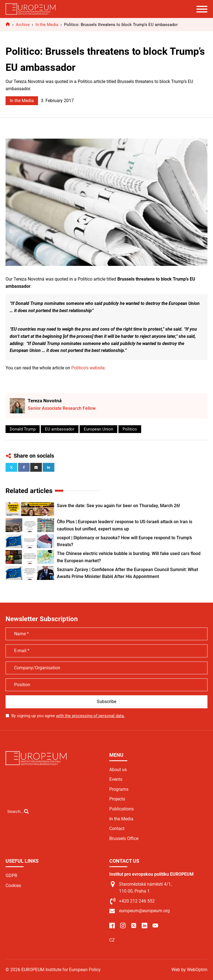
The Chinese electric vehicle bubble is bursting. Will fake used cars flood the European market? (129, 557)
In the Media (22, 101)
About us (118, 770)
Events (116, 779)
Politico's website (88, 368)
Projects (117, 799)
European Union (98, 429)
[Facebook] (24, 467)
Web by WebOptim (189, 970)
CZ (112, 940)
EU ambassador (60, 429)
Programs (119, 789)
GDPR (11, 876)
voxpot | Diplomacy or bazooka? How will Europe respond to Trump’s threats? (124, 541)
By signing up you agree (68, 716)
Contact (117, 829)
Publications (121, 809)
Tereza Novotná (45, 401)
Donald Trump (23, 429)
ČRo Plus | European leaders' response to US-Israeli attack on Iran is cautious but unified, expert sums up (125, 525)
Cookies (13, 886)
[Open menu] (202, 9)
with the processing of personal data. (90, 716)
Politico (130, 429)
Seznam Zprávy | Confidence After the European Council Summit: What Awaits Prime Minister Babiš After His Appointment (127, 573)
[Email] (36, 467)
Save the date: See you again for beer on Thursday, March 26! (118, 506)
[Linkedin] (49, 467)
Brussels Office (124, 838)
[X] (11, 467)
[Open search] (18, 811)
